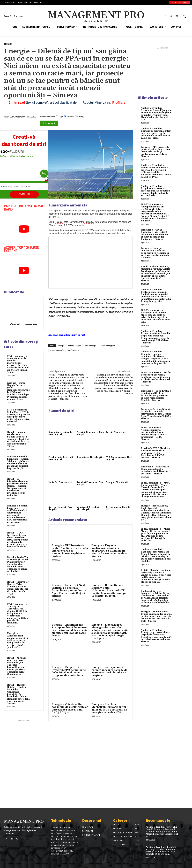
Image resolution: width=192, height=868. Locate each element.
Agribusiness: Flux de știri (118, 508)
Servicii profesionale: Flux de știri (61, 433)
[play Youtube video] (24, 229)
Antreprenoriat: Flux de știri (60, 508)
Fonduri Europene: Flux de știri (90, 483)
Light (61, 117)
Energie (8, 44)
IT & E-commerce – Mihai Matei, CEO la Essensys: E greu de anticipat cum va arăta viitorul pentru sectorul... (18, 416)
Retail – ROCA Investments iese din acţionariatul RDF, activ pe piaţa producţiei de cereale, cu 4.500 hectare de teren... (18, 540)
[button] (184, 16)
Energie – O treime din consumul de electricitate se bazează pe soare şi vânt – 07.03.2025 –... (70, 708)
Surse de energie (57, 350)
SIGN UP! (24, 194)
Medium (70, 117)
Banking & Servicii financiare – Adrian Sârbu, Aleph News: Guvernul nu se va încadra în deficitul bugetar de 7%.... (18, 462)
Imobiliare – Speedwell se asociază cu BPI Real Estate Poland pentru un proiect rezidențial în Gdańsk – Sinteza (156, 396)
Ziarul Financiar (17, 117)
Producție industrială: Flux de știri (61, 458)
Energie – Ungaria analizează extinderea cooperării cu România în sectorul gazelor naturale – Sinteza (109, 551)
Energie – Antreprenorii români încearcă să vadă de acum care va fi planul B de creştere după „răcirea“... (18, 640)
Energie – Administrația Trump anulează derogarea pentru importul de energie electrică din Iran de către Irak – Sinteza (156, 616)
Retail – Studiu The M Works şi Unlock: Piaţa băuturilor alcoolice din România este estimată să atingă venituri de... (18, 564)
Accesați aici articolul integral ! (67, 335)
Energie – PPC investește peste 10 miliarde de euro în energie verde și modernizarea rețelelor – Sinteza (70, 551)
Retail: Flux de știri (116, 432)
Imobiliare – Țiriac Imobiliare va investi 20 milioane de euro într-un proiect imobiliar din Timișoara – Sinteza (154, 235)
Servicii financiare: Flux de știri (90, 433)
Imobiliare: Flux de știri (90, 457)
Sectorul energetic (107, 346)
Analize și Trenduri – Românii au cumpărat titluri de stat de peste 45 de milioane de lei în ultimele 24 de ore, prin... (156, 133)
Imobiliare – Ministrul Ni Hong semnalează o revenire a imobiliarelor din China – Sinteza (155, 470)
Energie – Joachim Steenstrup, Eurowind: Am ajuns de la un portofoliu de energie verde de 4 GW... (109, 708)
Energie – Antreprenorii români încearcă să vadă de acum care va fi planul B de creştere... (109, 671)
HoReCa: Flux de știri (60, 482)
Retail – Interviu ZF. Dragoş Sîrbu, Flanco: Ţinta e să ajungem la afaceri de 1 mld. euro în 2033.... (18, 588)
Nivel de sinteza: (48, 117)
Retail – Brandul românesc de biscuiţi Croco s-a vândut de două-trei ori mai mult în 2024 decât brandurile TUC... (18, 439)
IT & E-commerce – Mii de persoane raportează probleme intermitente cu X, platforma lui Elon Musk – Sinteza (156, 377)
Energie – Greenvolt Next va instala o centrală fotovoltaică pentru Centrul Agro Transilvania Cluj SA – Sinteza (70, 591)
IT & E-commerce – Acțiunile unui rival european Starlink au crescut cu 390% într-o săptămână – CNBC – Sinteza (154, 434)
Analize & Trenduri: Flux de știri (88, 508)
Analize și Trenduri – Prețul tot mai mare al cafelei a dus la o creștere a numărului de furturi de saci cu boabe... (155, 191)
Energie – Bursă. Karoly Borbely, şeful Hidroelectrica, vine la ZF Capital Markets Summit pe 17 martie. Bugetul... (109, 591)
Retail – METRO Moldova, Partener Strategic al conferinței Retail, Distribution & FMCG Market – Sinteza (156, 453)
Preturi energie (90, 346)
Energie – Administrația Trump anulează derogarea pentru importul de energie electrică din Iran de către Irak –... (70, 630)
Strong (80, 117)
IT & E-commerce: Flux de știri (119, 458)
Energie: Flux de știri (117, 482)
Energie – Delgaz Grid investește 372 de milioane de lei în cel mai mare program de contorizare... (69, 671)
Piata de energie (74, 346)
